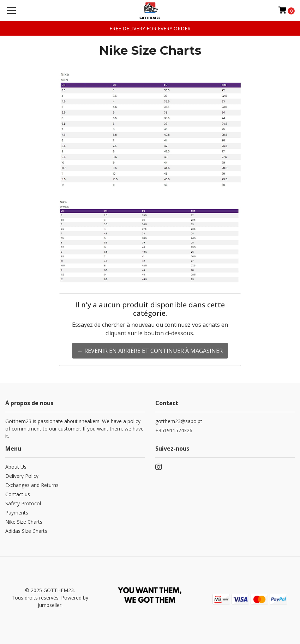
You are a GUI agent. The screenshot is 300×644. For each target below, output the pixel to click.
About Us (16, 467)
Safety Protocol (23, 503)
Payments (17, 513)
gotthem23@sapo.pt (179, 421)
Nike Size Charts (24, 522)
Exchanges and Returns (32, 485)
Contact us (18, 494)
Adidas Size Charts (26, 531)
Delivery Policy (22, 476)
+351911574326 (174, 430)
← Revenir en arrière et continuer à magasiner (150, 351)
